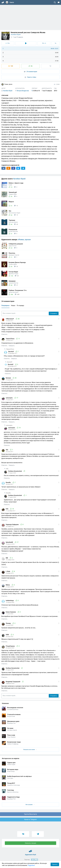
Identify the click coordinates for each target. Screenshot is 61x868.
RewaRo (8, 482)
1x (55, 43)
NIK (7, 558)
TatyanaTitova (10, 339)
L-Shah (8, 571)
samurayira (9, 398)
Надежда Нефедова (12, 524)
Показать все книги (30, 750)
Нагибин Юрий (16, 35)
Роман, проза (7, 84)
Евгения (8, 378)
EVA (7, 509)
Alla (7, 450)
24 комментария (30, 72)
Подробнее (31, 865)
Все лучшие (30, 805)
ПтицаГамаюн (10, 646)
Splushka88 (10, 542)
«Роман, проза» (24, 240)
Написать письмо (30, 843)
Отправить (54, 313)
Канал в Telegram (30, 819)
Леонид (8, 623)
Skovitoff (11, 352)
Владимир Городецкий (13, 682)
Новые (13, 305)
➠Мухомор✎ (10, 319)
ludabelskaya (10, 601)
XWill (8, 635)
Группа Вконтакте (30, 814)
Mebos (8, 585)
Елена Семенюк (11, 612)
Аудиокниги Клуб (31, 850)
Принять (55, 864)
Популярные (5, 305)
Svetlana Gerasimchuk (15, 471)
